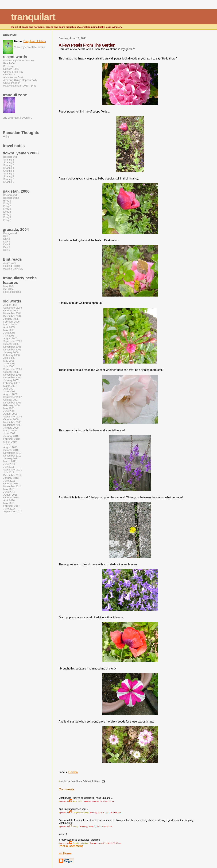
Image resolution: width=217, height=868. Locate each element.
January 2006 (11, 352)
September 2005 (13, 341)
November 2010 (12, 453)
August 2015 (10, 495)
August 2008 (10, 414)
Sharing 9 (9, 182)
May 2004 (9, 286)
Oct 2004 (8, 289)
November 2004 (12, 313)
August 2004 (10, 305)
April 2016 (9, 500)
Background (10, 157)
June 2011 (9, 464)
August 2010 (10, 447)
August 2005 (10, 338)
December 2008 (12, 425)
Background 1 (11, 195)
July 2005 (9, 336)
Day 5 (7, 247)
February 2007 (11, 383)
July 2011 (9, 467)
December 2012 (12, 475)
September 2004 (13, 308)
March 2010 (10, 442)
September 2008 (13, 417)
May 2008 (9, 408)
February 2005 (11, 322)
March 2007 (10, 386)
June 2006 (9, 364)
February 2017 (11, 506)
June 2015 (9, 492)
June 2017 (9, 509)
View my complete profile (30, 47)
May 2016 (9, 503)
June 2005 (9, 333)
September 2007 (13, 397)
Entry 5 (7, 212)
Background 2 (11, 198)
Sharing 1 (9, 160)
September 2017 (13, 511)
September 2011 (13, 470)
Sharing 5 (9, 171)
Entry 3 (7, 206)
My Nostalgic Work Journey (19, 61)
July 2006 (9, 366)
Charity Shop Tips (13, 72)
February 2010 (11, 439)
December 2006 (12, 377)
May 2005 (9, 330)
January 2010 (11, 436)
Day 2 (7, 239)
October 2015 (11, 497)
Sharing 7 (9, 176)
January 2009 (11, 428)
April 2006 (9, 358)
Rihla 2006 (77, 801)
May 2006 (9, 361)
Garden (73, 772)
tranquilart (33, 17)
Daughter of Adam (81, 813)
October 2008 (11, 419)
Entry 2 (7, 203)
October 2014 (11, 484)
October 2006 (11, 372)
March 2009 (10, 431)
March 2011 (10, 461)
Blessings (9, 66)
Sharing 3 (9, 165)
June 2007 (9, 391)
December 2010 (12, 456)
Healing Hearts (12, 266)
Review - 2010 (11, 69)
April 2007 (9, 389)
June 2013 (9, 481)
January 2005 (11, 319)
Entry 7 (7, 217)
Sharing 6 (9, 174)
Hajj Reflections (12, 292)
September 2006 (13, 369)
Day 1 (7, 236)
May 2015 (9, 489)
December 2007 (12, 403)
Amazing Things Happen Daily (20, 80)
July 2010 (9, 444)
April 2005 (9, 327)
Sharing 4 (9, 168)
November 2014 (12, 486)
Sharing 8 (9, 179)
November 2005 (12, 347)
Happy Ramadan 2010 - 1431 (20, 86)
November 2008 (12, 422)
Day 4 (7, 244)
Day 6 (7, 250)
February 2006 (11, 355)
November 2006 (12, 375)
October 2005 (11, 344)
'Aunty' (75, 826)
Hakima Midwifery (13, 269)
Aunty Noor (10, 263)
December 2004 (12, 316)
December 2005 (12, 350)
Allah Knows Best (13, 77)
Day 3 (7, 242)
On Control (9, 74)
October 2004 (11, 310)
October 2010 (11, 450)
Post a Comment (71, 846)
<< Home (65, 853)
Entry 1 (7, 201)
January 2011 (11, 458)
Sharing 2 (9, 162)
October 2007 (11, 400)
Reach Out (9, 63)
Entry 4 (7, 209)
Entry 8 (7, 220)
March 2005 (10, 324)
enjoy (6, 136)
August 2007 (10, 394)
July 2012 (9, 472)
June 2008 (9, 411)
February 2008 (11, 405)
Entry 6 (7, 215)
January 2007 (11, 380)
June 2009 (9, 433)
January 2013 (11, 478)
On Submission (12, 83)
